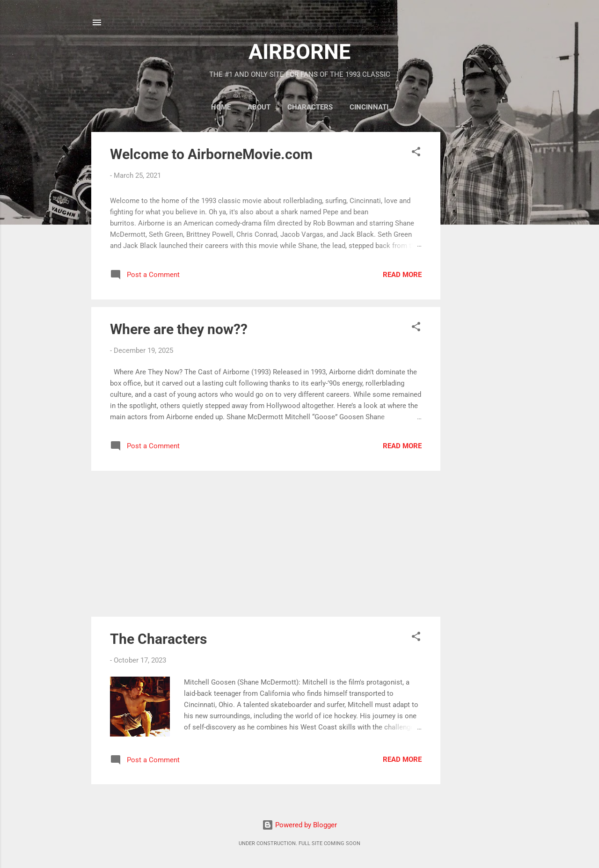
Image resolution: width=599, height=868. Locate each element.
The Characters (158, 639)
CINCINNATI (369, 107)
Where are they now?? (179, 329)
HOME (221, 107)
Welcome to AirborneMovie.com (211, 154)
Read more (402, 275)
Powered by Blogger (299, 825)
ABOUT (259, 107)
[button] (416, 153)
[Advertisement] (478, 272)
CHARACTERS (310, 107)
